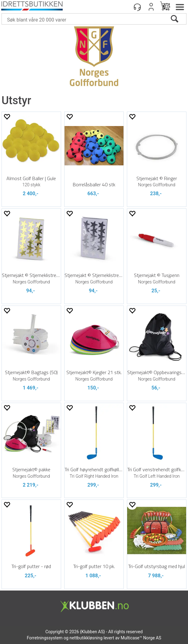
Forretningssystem (45, 638)
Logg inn (151, 7)
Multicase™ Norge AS (141, 638)
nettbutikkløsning (86, 638)
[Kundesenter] (137, 7)
